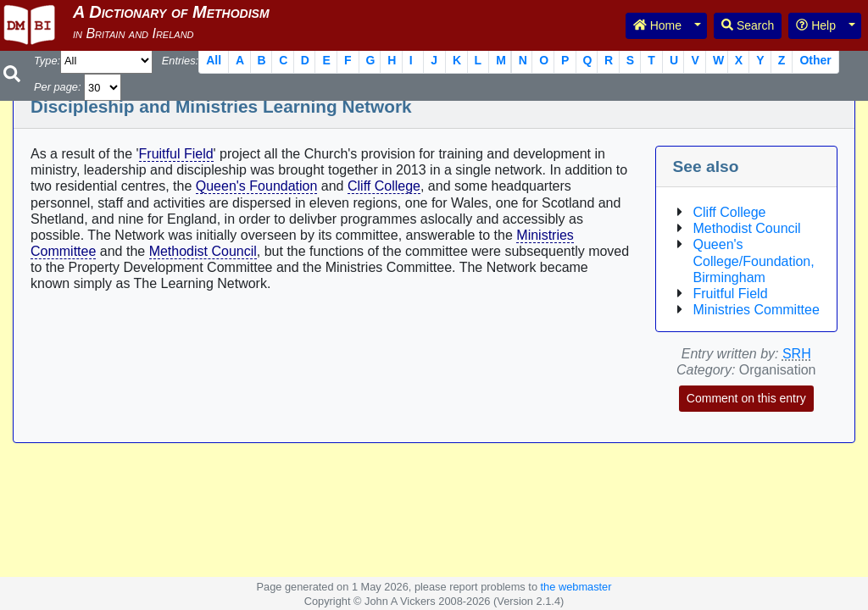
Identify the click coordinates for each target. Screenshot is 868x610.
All (214, 60)
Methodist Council (203, 251)
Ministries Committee (757, 310)
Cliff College (384, 186)
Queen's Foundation (257, 186)
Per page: (58, 87)
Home (657, 25)
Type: (47, 61)
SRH (797, 354)
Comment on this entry (746, 398)
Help (816, 25)
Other (815, 60)
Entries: (180, 61)
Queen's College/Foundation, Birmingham (754, 261)
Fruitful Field (176, 154)
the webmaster (576, 587)
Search (748, 25)
